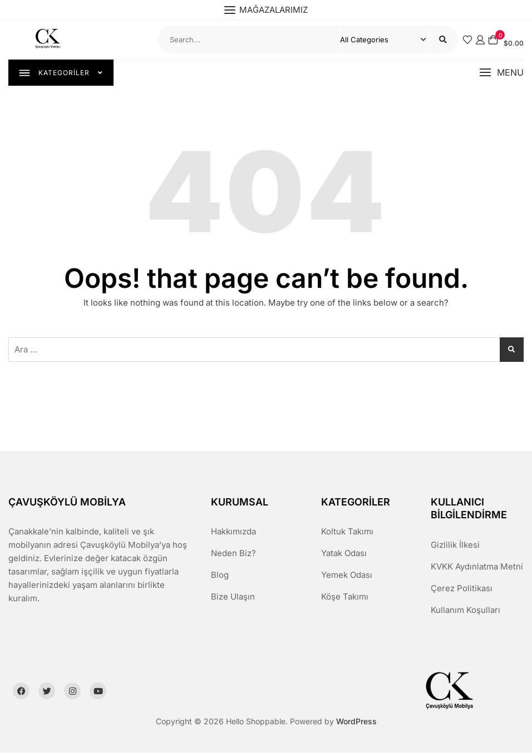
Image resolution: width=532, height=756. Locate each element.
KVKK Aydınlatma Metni (477, 569)
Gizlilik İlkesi (455, 548)
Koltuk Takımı (347, 535)
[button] (501, 74)
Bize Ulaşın (233, 600)
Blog (220, 578)
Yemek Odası (347, 578)
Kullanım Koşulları (465, 613)
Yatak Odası (344, 556)
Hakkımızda (233, 535)
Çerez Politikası (462, 591)
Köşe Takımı (345, 600)
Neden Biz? (233, 556)
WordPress (356, 724)
